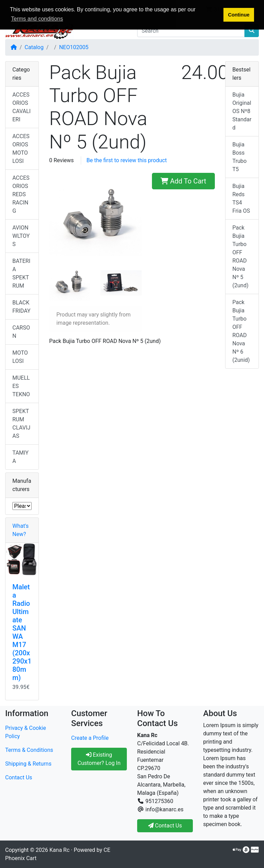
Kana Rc (59, 850)
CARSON (21, 332)
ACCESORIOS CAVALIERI (21, 107)
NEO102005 (74, 47)
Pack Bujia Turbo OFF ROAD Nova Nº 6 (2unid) (241, 331)
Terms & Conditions (29, 750)
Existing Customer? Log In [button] (99, 759)
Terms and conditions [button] (37, 19)
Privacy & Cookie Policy (26, 732)
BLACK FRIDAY (21, 307)
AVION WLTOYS (21, 236)
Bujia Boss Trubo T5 (239, 157)
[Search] (191, 31)
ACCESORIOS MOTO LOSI (21, 149)
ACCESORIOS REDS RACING (21, 194)
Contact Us (19, 777)
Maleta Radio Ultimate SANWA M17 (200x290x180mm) (22, 632)
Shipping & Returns (28, 764)
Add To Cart (183, 181)
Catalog (34, 47)
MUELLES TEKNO (21, 386)
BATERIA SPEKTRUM (21, 273)
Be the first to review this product (127, 160)
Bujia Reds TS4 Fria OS (241, 198)
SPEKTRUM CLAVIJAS (21, 424)
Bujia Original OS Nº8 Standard (242, 111)
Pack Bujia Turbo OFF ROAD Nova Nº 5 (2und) (240, 257)
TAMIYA (20, 457)
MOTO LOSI (20, 357)
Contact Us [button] (165, 826)
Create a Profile (90, 738)
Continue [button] (239, 15)
